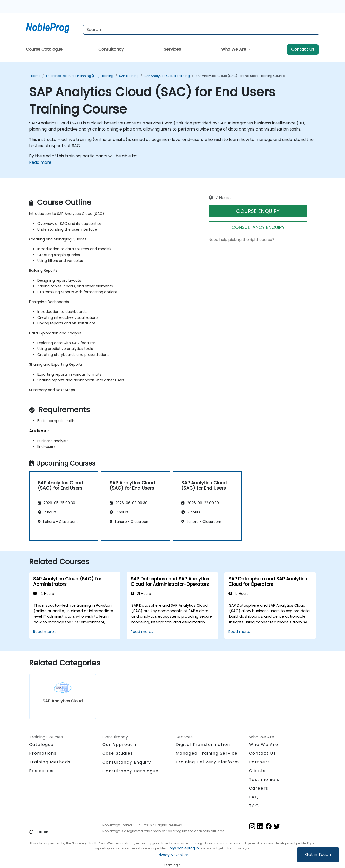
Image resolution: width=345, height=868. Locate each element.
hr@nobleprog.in (184, 848)
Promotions (43, 753)
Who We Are (234, 49)
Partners (260, 762)
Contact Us (303, 49)
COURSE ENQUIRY (258, 211)
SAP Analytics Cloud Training (167, 76)
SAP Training (129, 76)
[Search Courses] (201, 30)
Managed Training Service (207, 753)
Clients (257, 771)
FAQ (254, 797)
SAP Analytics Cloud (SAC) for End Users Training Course (240, 76)
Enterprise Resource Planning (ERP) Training (80, 76)
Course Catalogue (44, 49)
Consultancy (112, 49)
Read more (40, 162)
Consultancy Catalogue (131, 771)
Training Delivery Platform (207, 762)
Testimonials (264, 780)
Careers (259, 788)
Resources (41, 771)
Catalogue (41, 745)
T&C (254, 806)
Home (36, 76)
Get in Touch (318, 854)
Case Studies (118, 753)
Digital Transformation (203, 745)
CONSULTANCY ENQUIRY (258, 227)
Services (173, 49)
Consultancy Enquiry (127, 762)
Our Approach (119, 745)
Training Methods (50, 762)
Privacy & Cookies (173, 855)
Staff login (172, 865)
